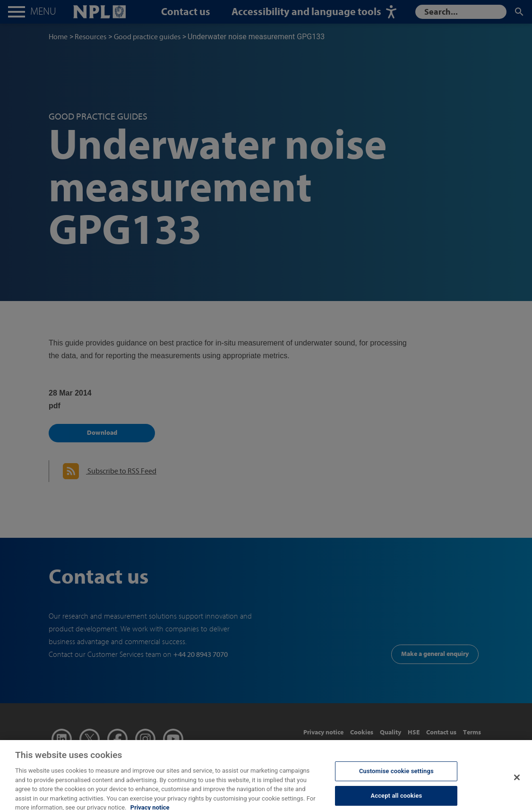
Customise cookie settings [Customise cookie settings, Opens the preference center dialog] (396, 777)
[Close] (517, 783)
